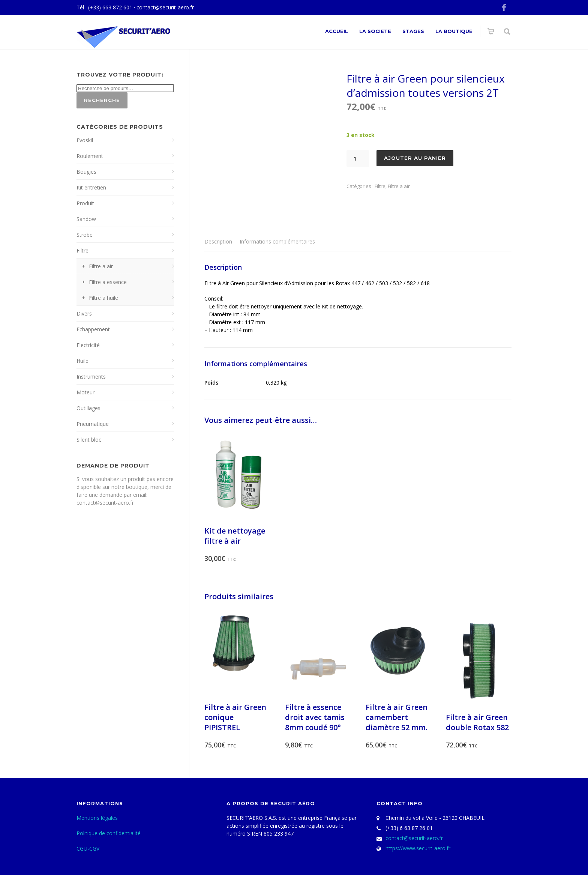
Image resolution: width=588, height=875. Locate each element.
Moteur (85, 392)
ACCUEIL (337, 31)
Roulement (90, 156)
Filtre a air (399, 186)
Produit (85, 203)
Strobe (85, 235)
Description (218, 241)
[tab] (218, 242)
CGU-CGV (88, 849)
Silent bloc (89, 440)
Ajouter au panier (415, 158)
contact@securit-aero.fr (165, 7)
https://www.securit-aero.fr (418, 848)
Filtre (380, 186)
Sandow (86, 219)
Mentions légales (97, 818)
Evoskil (85, 140)
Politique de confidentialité (109, 833)
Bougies (86, 172)
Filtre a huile (103, 298)
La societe (375, 31)
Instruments (91, 377)
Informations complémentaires (277, 241)
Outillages (88, 408)
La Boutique (454, 31)
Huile (82, 361)
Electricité (88, 345)
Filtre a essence (108, 282)
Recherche (102, 100)
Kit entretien (91, 187)
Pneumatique (93, 424)
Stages (413, 31)
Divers (84, 313)
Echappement (93, 329)
